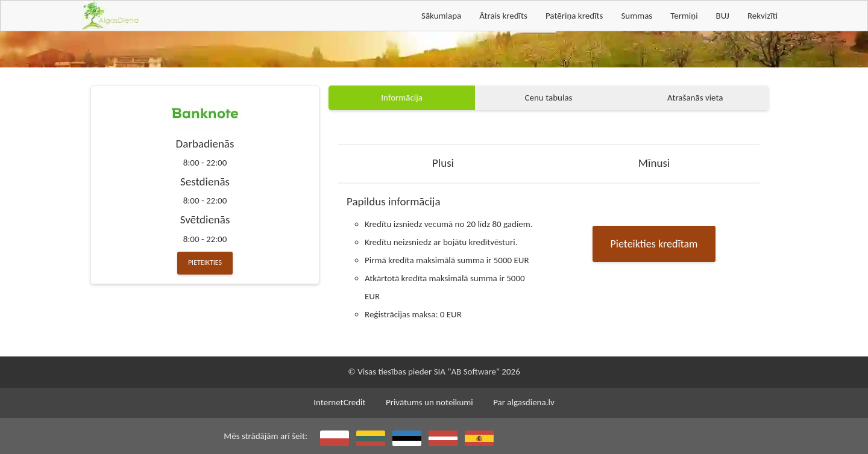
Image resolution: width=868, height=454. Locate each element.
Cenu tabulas (549, 98)
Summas (637, 16)
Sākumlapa (441, 16)
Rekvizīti (763, 16)
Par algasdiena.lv (524, 402)
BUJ (723, 16)
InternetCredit (339, 402)
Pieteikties (205, 263)
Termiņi (684, 16)
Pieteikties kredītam (654, 244)
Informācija (402, 98)
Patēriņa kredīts (574, 16)
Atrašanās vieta (695, 98)
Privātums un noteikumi (429, 402)
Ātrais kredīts (503, 16)
